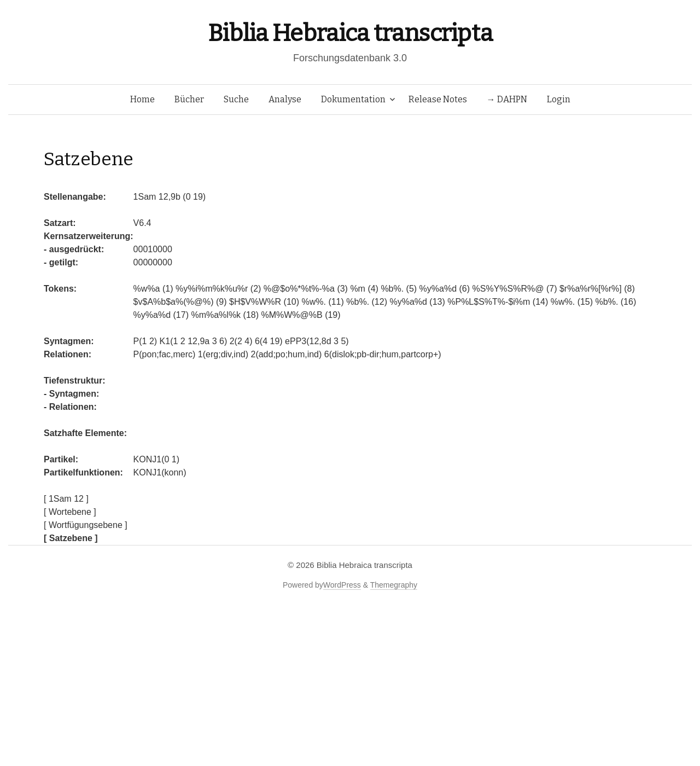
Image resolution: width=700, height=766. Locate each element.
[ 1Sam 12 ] (66, 499)
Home (142, 99)
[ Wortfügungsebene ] (86, 525)
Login (559, 99)
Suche (236, 99)
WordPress (342, 585)
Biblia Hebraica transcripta (350, 33)
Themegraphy (394, 585)
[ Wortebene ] (70, 512)
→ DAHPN (507, 99)
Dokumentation (353, 99)
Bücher (189, 99)
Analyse (285, 99)
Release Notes (438, 99)
